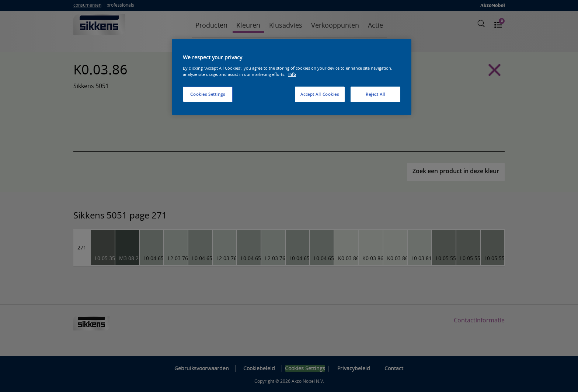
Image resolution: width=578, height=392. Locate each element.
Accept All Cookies (320, 94)
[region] (292, 77)
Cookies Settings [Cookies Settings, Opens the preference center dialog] (208, 94)
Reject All (375, 94)
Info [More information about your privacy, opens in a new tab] (292, 74)
